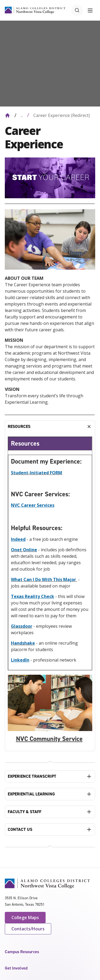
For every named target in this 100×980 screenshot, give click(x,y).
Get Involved (16, 968)
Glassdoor (22, 626)
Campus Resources (22, 952)
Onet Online (24, 550)
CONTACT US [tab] (20, 829)
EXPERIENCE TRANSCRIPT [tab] (32, 776)
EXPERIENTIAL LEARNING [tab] (31, 794)
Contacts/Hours (28, 929)
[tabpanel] (50, 592)
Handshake (23, 643)
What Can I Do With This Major (44, 579)
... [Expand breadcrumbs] (22, 115)
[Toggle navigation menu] (90, 10)
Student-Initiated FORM (37, 473)
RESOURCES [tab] (19, 426)
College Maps (25, 917)
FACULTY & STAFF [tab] (25, 812)
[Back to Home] (7, 115)
